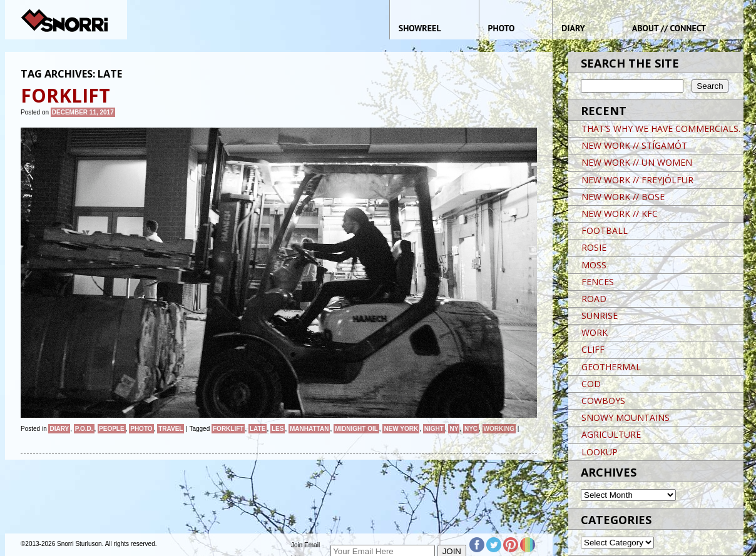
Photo (141, 429)
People (112, 429)
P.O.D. (84, 429)
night (434, 429)
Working (499, 429)
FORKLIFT (228, 429)
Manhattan (309, 429)
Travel (171, 429)
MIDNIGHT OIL (356, 429)
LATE (258, 429)
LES (278, 429)
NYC (471, 429)
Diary (59, 429)
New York (401, 429)
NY (454, 429)
